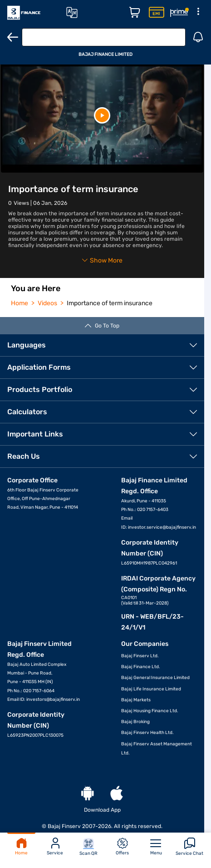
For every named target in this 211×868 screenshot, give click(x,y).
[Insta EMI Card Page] (157, 13)
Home (21, 847)
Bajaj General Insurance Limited (155, 678)
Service (55, 847)
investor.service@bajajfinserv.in (162, 527)
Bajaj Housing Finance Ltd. (150, 711)
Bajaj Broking (135, 722)
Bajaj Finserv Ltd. (140, 656)
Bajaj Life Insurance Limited (151, 689)
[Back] (13, 37)
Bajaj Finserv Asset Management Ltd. (157, 749)
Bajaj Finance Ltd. (141, 667)
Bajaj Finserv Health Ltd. (147, 733)
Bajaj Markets (136, 700)
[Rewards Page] (179, 13)
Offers (122, 847)
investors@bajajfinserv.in (53, 699)
